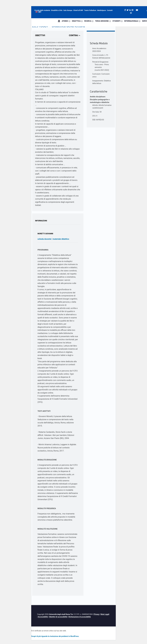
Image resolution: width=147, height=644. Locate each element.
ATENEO (66, 21)
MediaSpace (102, 10)
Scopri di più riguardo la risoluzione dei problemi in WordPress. (55, 636)
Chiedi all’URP (78, 10)
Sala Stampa (68, 10)
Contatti (110, 10)
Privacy (97, 614)
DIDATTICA (77, 21)
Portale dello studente (42, 10)
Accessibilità (43, 617)
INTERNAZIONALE (132, 21)
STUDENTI (118, 21)
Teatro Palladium (90, 10)
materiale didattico (61, 239)
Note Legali (105, 614)
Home (59, 21)
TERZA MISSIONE (103, 21)
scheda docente (44, 239)
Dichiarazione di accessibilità (80, 617)
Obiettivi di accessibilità (58, 617)
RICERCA (89, 21)
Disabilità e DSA (57, 10)
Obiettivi (40, 35)
